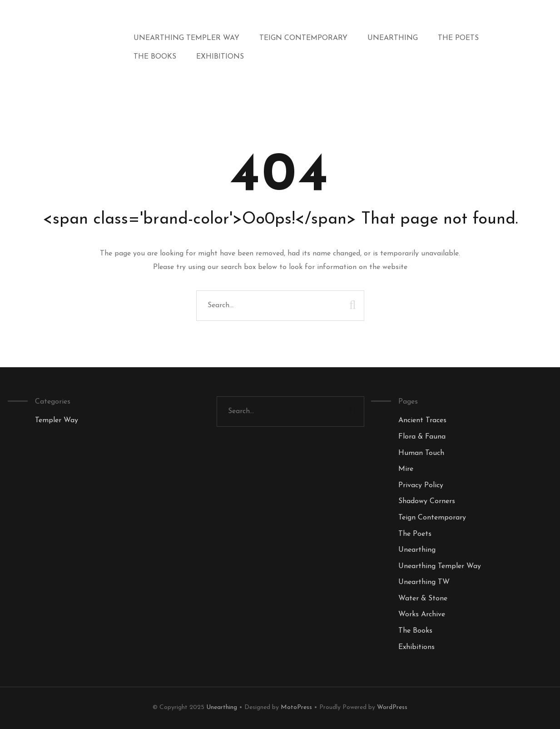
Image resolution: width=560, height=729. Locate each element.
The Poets (458, 38)
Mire (406, 469)
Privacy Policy (421, 485)
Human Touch (421, 453)
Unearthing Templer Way (186, 38)
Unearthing (393, 38)
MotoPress (296, 707)
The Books (155, 57)
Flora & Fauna (422, 437)
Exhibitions (220, 57)
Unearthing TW (424, 582)
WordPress (392, 707)
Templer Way (57, 420)
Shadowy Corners (427, 501)
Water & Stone (423, 599)
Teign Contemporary (303, 38)
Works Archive (422, 614)
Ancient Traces (422, 420)
